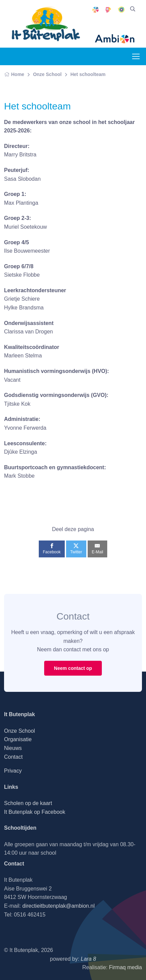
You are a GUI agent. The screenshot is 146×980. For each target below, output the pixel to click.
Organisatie (18, 739)
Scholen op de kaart (28, 803)
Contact (13, 757)
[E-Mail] (97, 549)
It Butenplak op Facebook (35, 812)
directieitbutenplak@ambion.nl (59, 906)
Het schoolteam (88, 74)
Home (14, 74)
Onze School (47, 74)
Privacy (13, 771)
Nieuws (13, 748)
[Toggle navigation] (136, 56)
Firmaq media (125, 967)
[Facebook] (52, 549)
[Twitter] (76, 549)
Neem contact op (73, 668)
